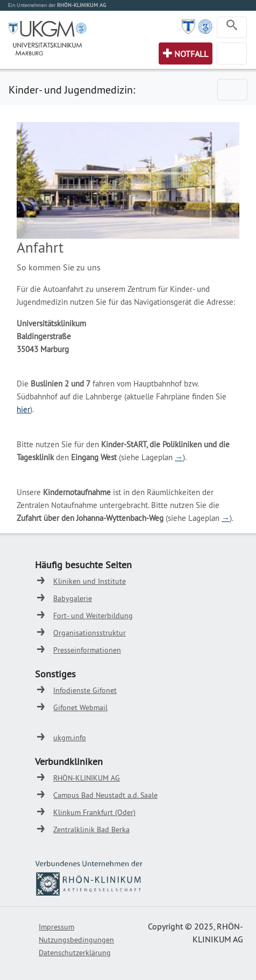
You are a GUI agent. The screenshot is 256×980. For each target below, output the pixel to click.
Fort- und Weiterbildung (93, 616)
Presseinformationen (87, 650)
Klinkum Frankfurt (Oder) (94, 812)
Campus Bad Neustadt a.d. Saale (105, 795)
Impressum (56, 927)
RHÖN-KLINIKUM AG (87, 778)
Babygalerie (73, 598)
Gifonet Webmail (80, 707)
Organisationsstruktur (90, 633)
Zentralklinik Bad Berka (91, 829)
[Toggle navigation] (232, 27)
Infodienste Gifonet (85, 690)
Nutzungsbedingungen (76, 940)
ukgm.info (70, 738)
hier (23, 409)
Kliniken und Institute (90, 581)
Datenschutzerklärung (75, 953)
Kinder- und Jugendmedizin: (72, 90)
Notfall (191, 54)
